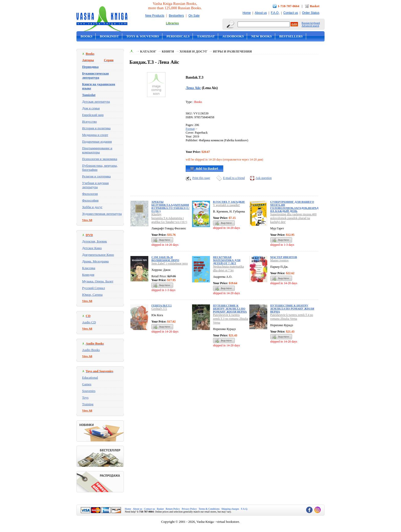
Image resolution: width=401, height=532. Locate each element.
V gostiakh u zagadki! (226, 205)
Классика (89, 268)
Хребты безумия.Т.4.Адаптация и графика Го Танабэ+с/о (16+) (170, 206)
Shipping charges (230, 509)
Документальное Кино (98, 255)
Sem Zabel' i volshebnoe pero (170, 263)
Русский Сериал (93, 288)
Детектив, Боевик (94, 241)
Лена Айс (193, 88)
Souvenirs (89, 391)
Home (247, 13)
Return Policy (173, 509)
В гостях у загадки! (229, 202)
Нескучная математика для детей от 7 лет (227, 260)
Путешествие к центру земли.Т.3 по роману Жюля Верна (230, 308)
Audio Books (91, 350)
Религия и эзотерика (96, 176)
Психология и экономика (100, 159)
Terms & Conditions (209, 509)
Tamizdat (206, 36)
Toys (85, 397)
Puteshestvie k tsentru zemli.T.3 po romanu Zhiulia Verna (231, 319)
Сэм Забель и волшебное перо (165, 259)
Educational (90, 377)
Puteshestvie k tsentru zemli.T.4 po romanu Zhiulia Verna (292, 317)
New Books (261, 36)
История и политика (96, 128)
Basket (315, 6)
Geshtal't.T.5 (159, 309)
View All (87, 220)
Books (86, 36)
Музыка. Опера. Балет (98, 281)
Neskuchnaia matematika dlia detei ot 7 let (229, 268)
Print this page (201, 178)
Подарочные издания (97, 141)
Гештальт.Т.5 (161, 305)
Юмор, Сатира (92, 295)
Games (87, 384)
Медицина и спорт (95, 135)
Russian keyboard (311, 23)
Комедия (88, 275)
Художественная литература (102, 214)
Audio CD (89, 322)
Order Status (311, 13)
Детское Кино (92, 248)
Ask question (264, 178)
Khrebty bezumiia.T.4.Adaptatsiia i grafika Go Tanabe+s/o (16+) (169, 218)
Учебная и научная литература (95, 185)
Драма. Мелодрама (95, 261)
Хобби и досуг (92, 207)
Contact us (291, 13)
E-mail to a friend (234, 178)
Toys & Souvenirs (143, 36)
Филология (90, 194)
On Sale (194, 16)
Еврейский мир (93, 115)
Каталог (148, 51)
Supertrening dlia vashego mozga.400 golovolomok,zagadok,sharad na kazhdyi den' (293, 218)
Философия (90, 200)
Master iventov (280, 260)
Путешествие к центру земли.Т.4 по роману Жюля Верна (292, 308)
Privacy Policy (189, 509)
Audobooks (233, 36)
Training (88, 404)
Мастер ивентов (284, 257)
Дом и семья (91, 108)
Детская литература (96, 102)
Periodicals (178, 36)
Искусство (90, 121)
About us (261, 13)
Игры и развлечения (232, 51)
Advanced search (310, 26)
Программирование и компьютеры (97, 150)
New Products (155, 16)
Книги (168, 51)
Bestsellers (176, 16)
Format (190, 129)
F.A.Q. (275, 13)
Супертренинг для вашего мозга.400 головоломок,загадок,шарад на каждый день (294, 206)
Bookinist (109, 36)
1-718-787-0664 (289, 6)
